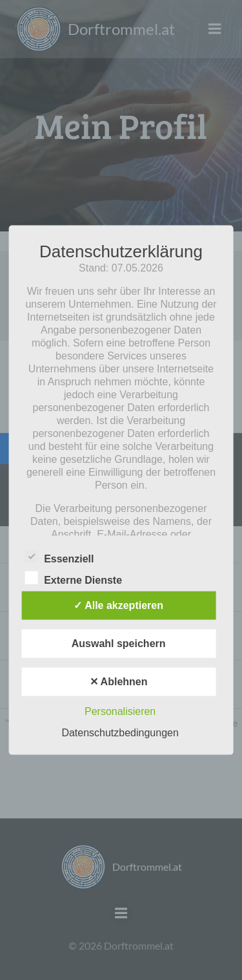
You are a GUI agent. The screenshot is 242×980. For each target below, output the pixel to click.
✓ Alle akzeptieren (118, 605)
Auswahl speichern (119, 643)
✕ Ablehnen (119, 681)
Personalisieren (120, 711)
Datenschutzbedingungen (120, 732)
